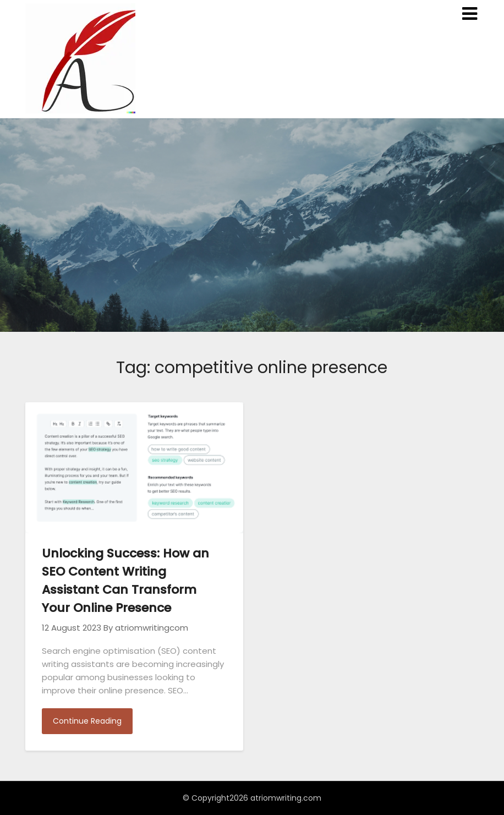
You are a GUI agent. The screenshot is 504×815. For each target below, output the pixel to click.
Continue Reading (87, 721)
